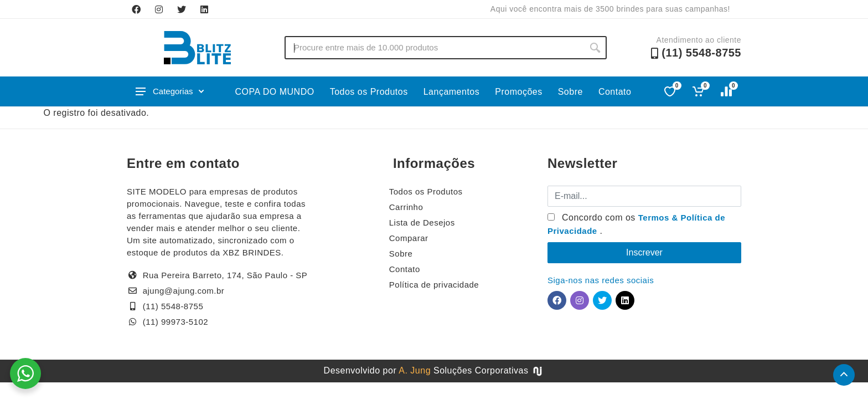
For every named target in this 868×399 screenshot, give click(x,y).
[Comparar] (727, 91)
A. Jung (415, 370)
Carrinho (406, 207)
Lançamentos (452, 92)
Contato (615, 92)
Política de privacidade (434, 285)
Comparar (409, 238)
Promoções (518, 92)
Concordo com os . (636, 224)
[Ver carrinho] (699, 91)
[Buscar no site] (434, 48)
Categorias (170, 91)
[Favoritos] (671, 91)
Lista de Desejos (422, 222)
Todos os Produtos (369, 92)
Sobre (570, 92)
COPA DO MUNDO (275, 92)
